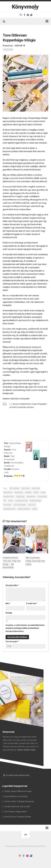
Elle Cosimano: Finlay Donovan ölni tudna (35, 561)
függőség (20, 497)
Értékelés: (9, 476)
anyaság (36, 488)
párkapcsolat (9, 509)
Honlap (9, 613)
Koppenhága (35, 501)
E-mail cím (32, 603)
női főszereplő (20, 505)
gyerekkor (31, 497)
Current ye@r (12, 642)
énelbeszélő (9, 497)
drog (43, 492)
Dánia (36, 492)
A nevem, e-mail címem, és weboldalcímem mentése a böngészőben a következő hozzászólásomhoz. (25, 628)
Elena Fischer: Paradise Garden (18, 817)
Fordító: (8, 469)
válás (35, 509)
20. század (15, 488)
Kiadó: (7, 456)
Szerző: (8, 450)
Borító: (7, 463)
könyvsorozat (21, 501)
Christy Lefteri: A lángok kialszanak (19, 801)
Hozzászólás (12, 585)
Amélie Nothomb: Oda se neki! (17, 807)
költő (11, 501)
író (5, 501)
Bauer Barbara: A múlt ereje (16, 796)
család (28, 492)
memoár (7, 505)
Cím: (6, 443)
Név (8, 603)
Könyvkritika (8, 50)
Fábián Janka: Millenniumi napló (18, 791)
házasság (42, 497)
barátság (19, 492)
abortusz (26, 488)
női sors (32, 505)
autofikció (8, 492)
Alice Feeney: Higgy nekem (16, 812)
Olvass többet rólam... (27, 750)
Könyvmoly (8, 46)
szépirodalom (24, 509)
